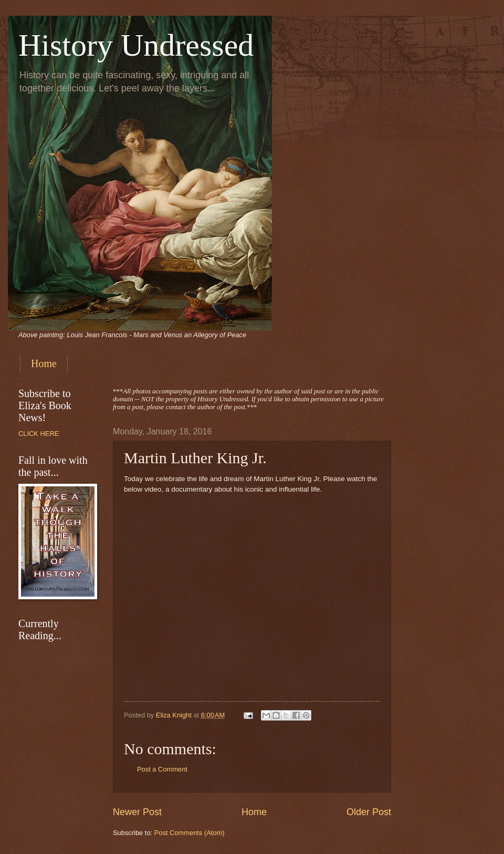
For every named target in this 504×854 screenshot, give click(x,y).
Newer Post (137, 812)
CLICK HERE (39, 434)
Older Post (369, 812)
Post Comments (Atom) (190, 833)
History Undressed (136, 45)
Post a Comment (162, 769)
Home (44, 363)
